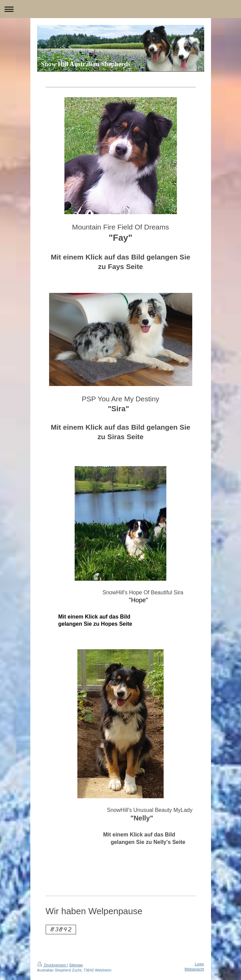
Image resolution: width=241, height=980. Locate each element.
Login (200, 964)
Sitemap (76, 965)
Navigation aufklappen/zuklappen (120, 9)
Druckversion (52, 965)
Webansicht (194, 969)
